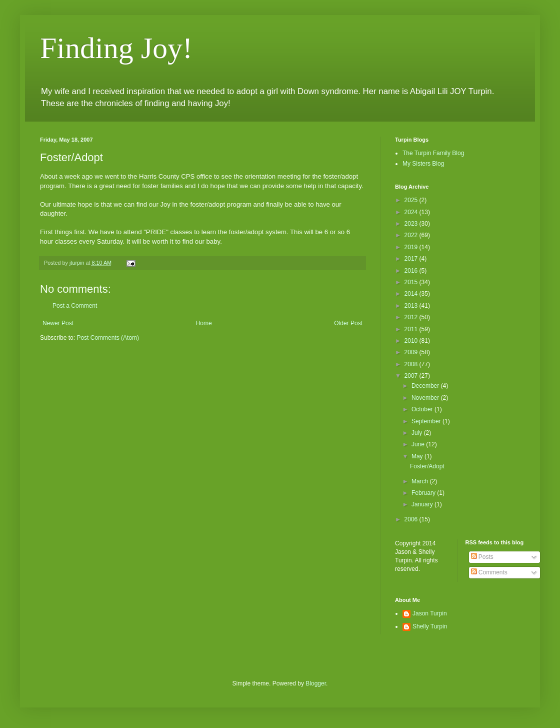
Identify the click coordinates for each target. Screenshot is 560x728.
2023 (412, 224)
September (427, 421)
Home (204, 323)
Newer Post (58, 323)
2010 (412, 341)
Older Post (348, 323)
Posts (482, 557)
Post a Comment (75, 306)
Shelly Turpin (430, 626)
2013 (412, 306)
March (421, 481)
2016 (412, 271)
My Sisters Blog (423, 164)
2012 (412, 317)
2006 (412, 519)
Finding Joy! (116, 48)
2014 (412, 294)
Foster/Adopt (427, 466)
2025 (412, 200)
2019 (412, 247)
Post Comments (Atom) (108, 338)
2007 (412, 376)
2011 (412, 329)
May (418, 456)
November (426, 398)
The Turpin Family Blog (433, 153)
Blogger (316, 683)
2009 (412, 352)
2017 (412, 259)
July (418, 433)
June (419, 444)
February (424, 493)
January (423, 504)
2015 (412, 282)
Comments (489, 572)
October (423, 409)
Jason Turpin (430, 613)
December (426, 386)
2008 (412, 364)
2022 (412, 235)
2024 (412, 212)
